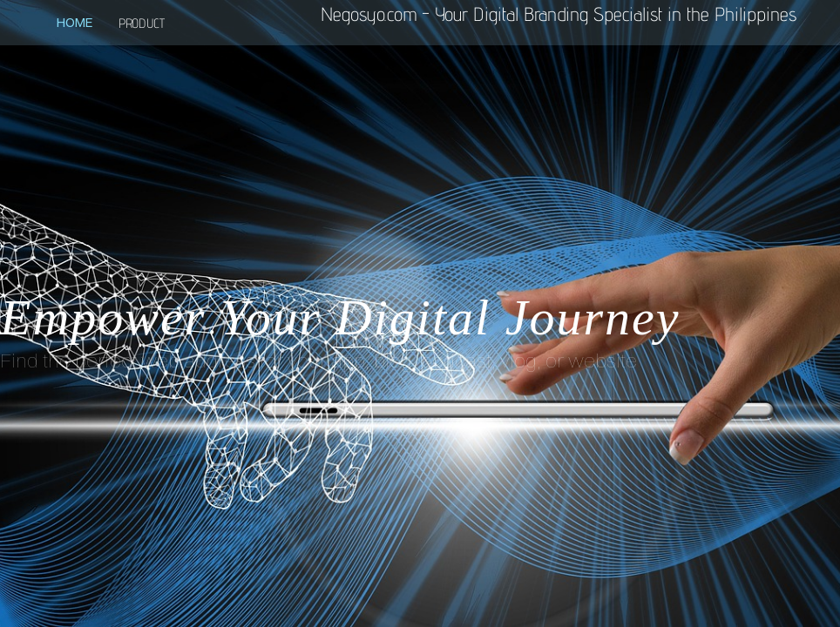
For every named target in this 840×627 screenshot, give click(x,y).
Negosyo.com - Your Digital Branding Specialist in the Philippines (559, 14)
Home (75, 22)
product (142, 23)
